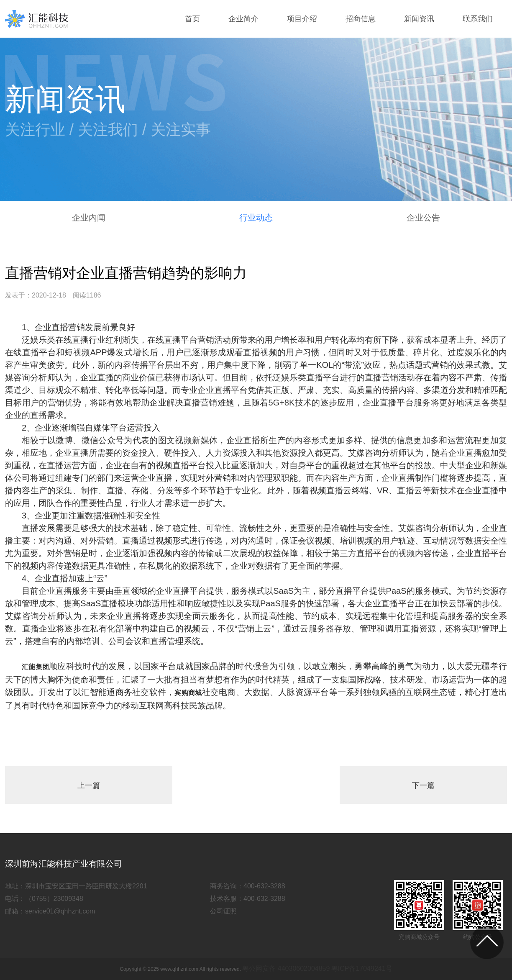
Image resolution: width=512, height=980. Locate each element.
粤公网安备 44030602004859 (286, 968)
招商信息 (361, 19)
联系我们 (478, 19)
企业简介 (243, 19)
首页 (192, 19)
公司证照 (223, 911)
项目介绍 (302, 19)
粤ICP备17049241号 (362, 968)
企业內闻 (89, 218)
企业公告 (423, 218)
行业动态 (256, 218)
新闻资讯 (419, 19)
